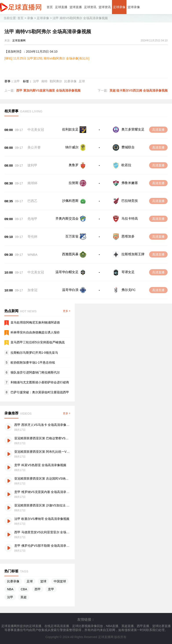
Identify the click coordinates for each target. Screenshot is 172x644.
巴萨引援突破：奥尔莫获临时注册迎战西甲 (40, 392)
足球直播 (61, 7)
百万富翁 (72, 236)
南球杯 (32, 183)
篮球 (43, 581)
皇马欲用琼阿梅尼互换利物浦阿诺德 (35, 322)
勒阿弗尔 (56, 81)
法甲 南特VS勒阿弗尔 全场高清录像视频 (80, 18)
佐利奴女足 (70, 129)
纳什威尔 (72, 147)
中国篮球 (60, 581)
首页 (50, 7)
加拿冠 (32, 290)
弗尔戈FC (129, 290)
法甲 (17, 81)
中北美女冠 (36, 130)
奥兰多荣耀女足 (133, 129)
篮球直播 (76, 7)
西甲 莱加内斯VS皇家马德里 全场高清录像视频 (48, 90)
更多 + (67, 311)
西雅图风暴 (70, 254)
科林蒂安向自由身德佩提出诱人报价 (35, 332)
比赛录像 (70, 81)
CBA (24, 589)
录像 (30, 18)
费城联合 (128, 147)
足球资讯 (90, 7)
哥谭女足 (128, 272)
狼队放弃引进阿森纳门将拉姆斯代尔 (35, 372)
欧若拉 (126, 165)
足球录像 (119, 7)
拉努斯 (74, 183)
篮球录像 (134, 7)
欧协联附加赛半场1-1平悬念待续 (33, 362)
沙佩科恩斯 (70, 201)
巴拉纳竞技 (130, 201)
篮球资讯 (105, 7)
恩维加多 (128, 236)
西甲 (38, 589)
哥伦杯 (32, 236)
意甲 (51, 589)
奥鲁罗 (74, 165)
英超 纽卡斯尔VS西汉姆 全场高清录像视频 (139, 90)
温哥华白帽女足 (67, 272)
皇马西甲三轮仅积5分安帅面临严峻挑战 (38, 342)
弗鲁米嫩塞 (130, 183)
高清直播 (158, 130)
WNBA (32, 255)
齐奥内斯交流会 (67, 218)
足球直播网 (19, 40)
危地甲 (32, 219)
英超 (24, 597)
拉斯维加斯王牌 (133, 254)
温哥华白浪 (70, 290)
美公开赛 (34, 147)
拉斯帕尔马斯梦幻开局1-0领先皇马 (34, 353)
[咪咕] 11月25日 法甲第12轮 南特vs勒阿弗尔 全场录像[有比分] (47, 58)
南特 (44, 81)
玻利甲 (32, 165)
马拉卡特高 (130, 218)
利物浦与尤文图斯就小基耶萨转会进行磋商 (40, 382)
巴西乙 (32, 201)
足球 (82, 81)
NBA (10, 589)
